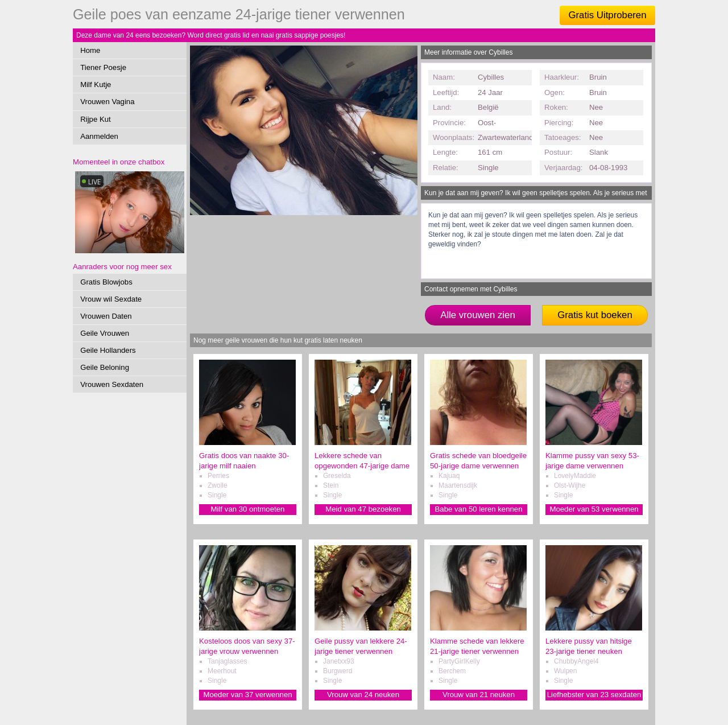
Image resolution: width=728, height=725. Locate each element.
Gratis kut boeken (595, 315)
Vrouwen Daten (106, 316)
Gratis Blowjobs (106, 282)
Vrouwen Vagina (107, 102)
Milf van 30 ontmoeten (248, 509)
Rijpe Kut (96, 119)
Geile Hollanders (108, 350)
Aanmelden (99, 136)
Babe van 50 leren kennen (479, 509)
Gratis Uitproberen (607, 15)
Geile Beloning (105, 367)
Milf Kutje (96, 85)
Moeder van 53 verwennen (594, 509)
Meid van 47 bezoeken (363, 509)
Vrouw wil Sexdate (111, 299)
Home (90, 50)
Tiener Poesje (103, 67)
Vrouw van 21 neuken (479, 695)
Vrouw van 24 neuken (363, 695)
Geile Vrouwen (105, 333)
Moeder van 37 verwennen (247, 695)
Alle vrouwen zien (478, 315)
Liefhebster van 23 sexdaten (594, 695)
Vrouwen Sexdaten (112, 384)
